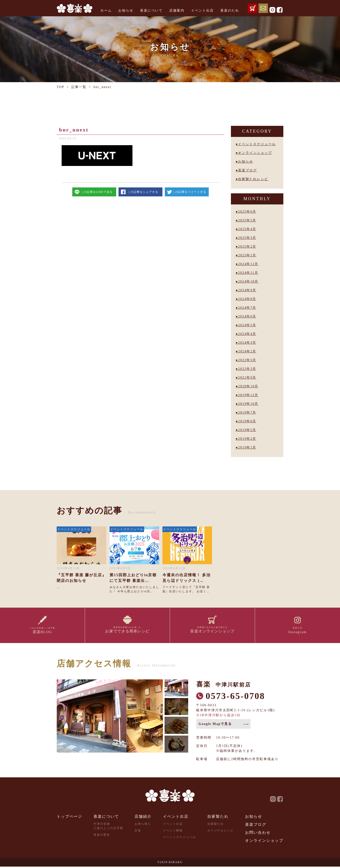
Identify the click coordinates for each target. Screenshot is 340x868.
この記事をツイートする (189, 192)
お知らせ (126, 11)
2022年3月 (247, 369)
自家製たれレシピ (253, 179)
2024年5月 (247, 325)
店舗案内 (177, 11)
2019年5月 (247, 430)
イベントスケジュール (257, 144)
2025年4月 (247, 229)
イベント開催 (173, 832)
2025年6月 (247, 212)
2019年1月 (247, 447)
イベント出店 (202, 11)
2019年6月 (247, 421)
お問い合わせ (258, 834)
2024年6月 (247, 316)
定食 (138, 832)
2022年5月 (247, 360)
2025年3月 (247, 238)
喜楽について (151, 11)
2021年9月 (247, 378)
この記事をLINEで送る (97, 192)
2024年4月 (247, 334)
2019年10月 (248, 404)
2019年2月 (247, 439)
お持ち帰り (143, 825)
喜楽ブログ (247, 170)
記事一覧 (79, 87)
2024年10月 (248, 282)
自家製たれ (218, 818)
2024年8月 (247, 299)
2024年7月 (247, 308)
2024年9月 (247, 290)
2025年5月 (247, 220)
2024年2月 (247, 351)
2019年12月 (248, 395)
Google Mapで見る (215, 725)
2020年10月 (248, 386)
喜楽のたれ (230, 11)
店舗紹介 (143, 818)
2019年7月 (247, 413)
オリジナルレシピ (221, 832)
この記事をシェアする (143, 192)
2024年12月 (248, 264)
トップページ (69, 818)
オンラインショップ (255, 153)
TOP (60, 87)
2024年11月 (248, 273)
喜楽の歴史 (102, 836)
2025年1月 (247, 255)
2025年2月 (247, 247)
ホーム (106, 11)
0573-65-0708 (235, 697)
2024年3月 (247, 343)
